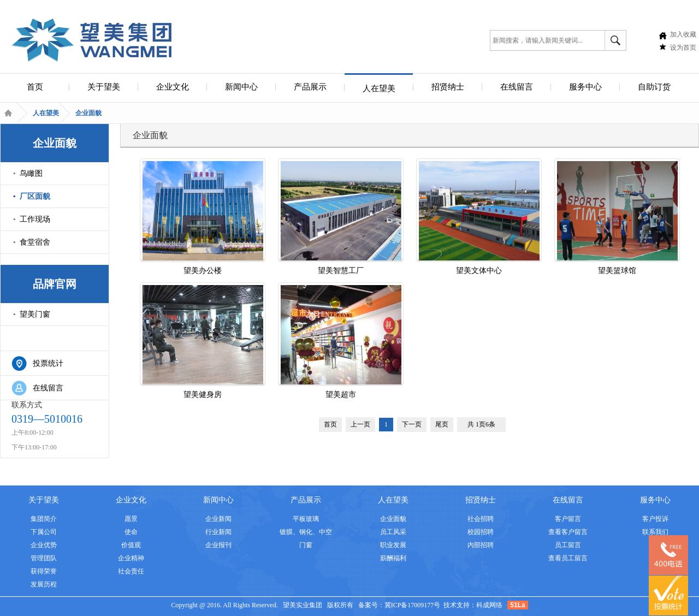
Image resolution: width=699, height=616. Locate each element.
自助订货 (654, 87)
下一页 (412, 424)
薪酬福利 (393, 558)
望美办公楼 (203, 218)
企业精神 (131, 558)
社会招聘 (481, 519)
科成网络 (489, 605)
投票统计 (48, 363)
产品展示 (310, 87)
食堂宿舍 (35, 242)
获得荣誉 (44, 571)
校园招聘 (481, 532)
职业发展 (393, 545)
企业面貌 (88, 113)
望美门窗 (35, 314)
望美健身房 (203, 342)
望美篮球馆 (617, 218)
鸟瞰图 (31, 173)
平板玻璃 (306, 519)
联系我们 (655, 532)
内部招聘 (481, 545)
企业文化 (173, 87)
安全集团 (91, 39)
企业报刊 (218, 545)
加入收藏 (683, 34)
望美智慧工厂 (341, 218)
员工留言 (568, 545)
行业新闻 (218, 532)
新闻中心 (241, 87)
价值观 (131, 545)
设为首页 (683, 48)
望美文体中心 (479, 218)
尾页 (442, 424)
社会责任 (131, 571)
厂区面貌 (35, 196)
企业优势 (44, 545)
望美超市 (341, 342)
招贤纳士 (448, 87)
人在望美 (379, 88)
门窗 (306, 545)
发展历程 (44, 584)
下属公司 (44, 532)
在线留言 (517, 87)
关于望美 (104, 87)
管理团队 (44, 558)
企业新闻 (218, 519)
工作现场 (35, 219)
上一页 (360, 424)
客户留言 (568, 519)
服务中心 (585, 87)
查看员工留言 (568, 558)
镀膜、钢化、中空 (306, 532)
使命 (131, 532)
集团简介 (44, 519)
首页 (35, 87)
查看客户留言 (568, 532)
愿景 (131, 519)
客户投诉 (655, 519)
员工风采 (393, 532)
